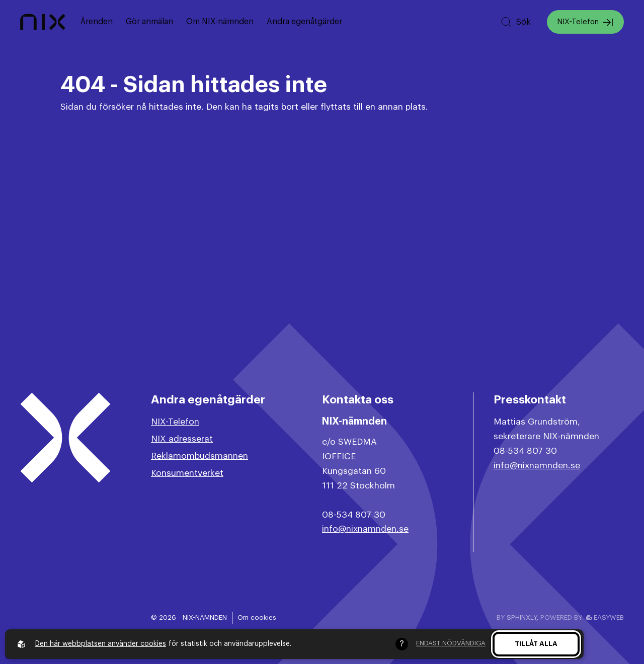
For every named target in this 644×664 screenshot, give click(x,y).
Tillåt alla (536, 644)
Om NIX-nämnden (220, 22)
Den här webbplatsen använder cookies (101, 644)
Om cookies (257, 617)
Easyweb (605, 617)
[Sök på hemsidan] (515, 22)
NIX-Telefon (585, 22)
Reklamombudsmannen (199, 456)
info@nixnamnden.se (365, 529)
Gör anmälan (149, 22)
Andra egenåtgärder (304, 22)
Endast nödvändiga (451, 643)
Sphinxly (521, 617)
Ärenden (97, 22)
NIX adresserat (182, 439)
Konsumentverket (187, 473)
